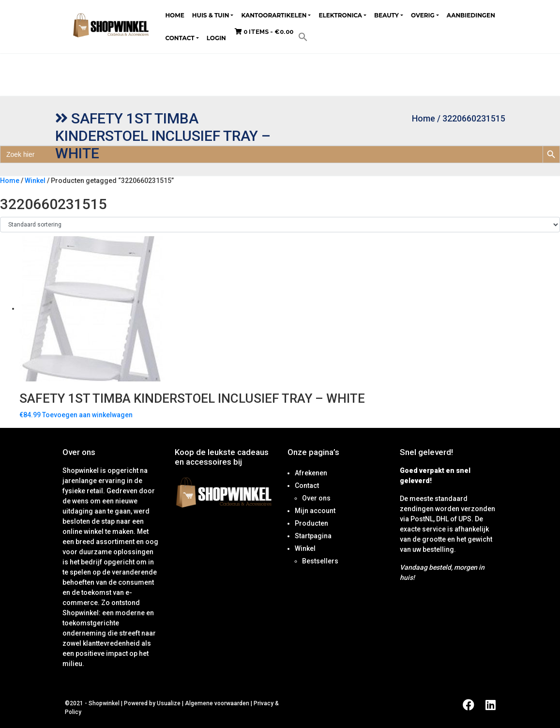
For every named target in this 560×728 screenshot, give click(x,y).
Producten (311, 523)
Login (216, 38)
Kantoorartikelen (274, 15)
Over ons (316, 498)
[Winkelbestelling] (280, 225)
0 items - (264, 32)
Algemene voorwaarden (217, 703)
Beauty (386, 15)
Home (174, 15)
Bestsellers (320, 561)
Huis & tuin (211, 15)
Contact (180, 38)
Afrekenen (311, 473)
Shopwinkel (105, 703)
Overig (423, 15)
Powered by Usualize (152, 703)
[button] (303, 36)
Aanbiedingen (471, 15)
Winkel (35, 181)
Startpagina (313, 536)
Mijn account (315, 511)
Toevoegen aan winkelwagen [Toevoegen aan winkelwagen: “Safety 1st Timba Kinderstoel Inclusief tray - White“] (87, 415)
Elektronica (340, 15)
